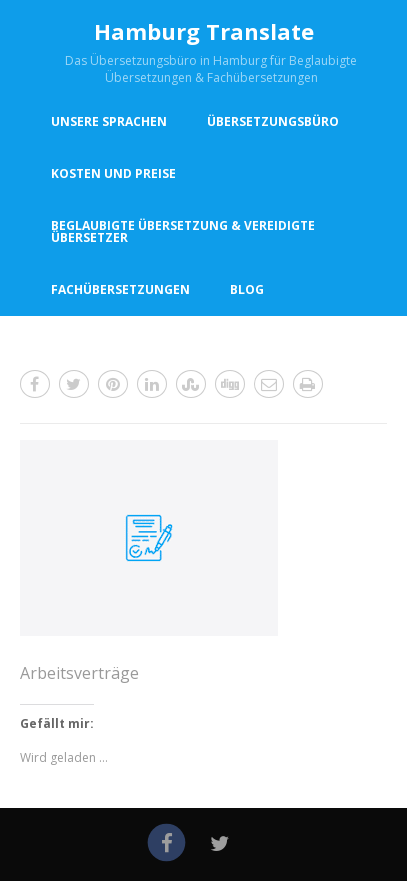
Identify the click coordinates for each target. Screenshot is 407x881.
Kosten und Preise (113, 173)
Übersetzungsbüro (273, 121)
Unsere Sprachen (109, 121)
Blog (247, 289)
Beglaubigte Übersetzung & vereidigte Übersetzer (183, 231)
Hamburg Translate (204, 31)
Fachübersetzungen (120, 289)
